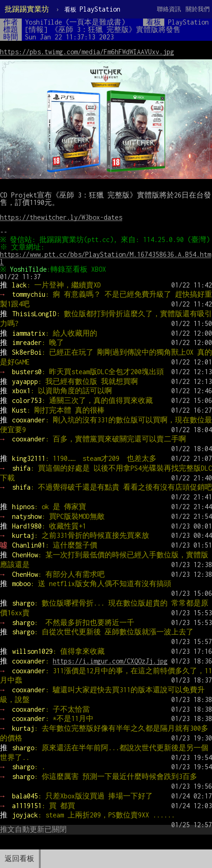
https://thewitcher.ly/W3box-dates (61, 217)
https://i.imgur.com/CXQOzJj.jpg (110, 668)
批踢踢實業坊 (27, 9)
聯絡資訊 (169, 9)
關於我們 (198, 9)
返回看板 (19, 858)
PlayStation (92, 9)
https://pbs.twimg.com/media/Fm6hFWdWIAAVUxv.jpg (87, 52)
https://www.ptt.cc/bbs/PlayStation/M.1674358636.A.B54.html (106, 265)
